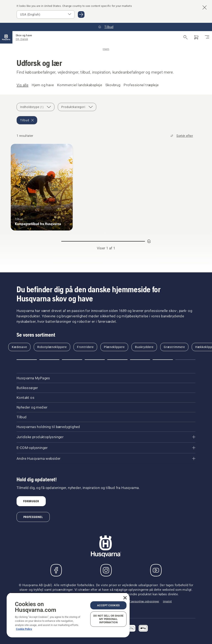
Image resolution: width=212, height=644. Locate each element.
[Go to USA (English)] (81, 15)
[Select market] (46, 15)
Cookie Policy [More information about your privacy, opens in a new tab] (24, 629)
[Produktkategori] (77, 107)
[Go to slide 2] (49, 360)
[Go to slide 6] (140, 360)
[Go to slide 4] (95, 360)
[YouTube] (156, 570)
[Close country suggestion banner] (205, 7)
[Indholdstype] (36, 107)
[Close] (125, 598)
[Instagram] (106, 570)
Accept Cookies (108, 605)
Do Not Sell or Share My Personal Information (108, 619)
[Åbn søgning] (185, 37)
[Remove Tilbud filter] (27, 120)
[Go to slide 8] (185, 360)
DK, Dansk (22, 39)
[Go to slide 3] (72, 360)
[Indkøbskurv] (196, 37)
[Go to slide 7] (163, 360)
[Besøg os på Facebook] (56, 570)
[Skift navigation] (207, 37)
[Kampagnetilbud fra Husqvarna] (42, 187)
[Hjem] (6, 37)
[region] (68, 615)
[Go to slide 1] (27, 360)
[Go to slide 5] (117, 360)
